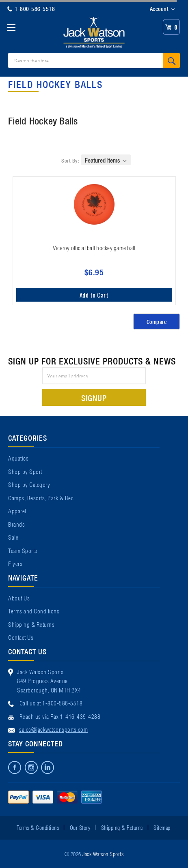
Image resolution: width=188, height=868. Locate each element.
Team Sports (23, 550)
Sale (13, 537)
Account (162, 9)
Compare (157, 321)
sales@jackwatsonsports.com (53, 729)
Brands (16, 524)
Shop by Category (29, 484)
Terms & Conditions (38, 827)
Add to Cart (94, 295)
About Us (19, 598)
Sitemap (162, 827)
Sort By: (70, 160)
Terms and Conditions (34, 611)
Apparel (17, 510)
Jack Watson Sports (103, 853)
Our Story (80, 827)
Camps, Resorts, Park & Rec (41, 497)
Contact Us (21, 637)
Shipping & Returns (31, 624)
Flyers (15, 563)
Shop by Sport (25, 471)
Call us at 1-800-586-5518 (51, 703)
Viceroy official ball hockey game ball (94, 247)
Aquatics (18, 458)
